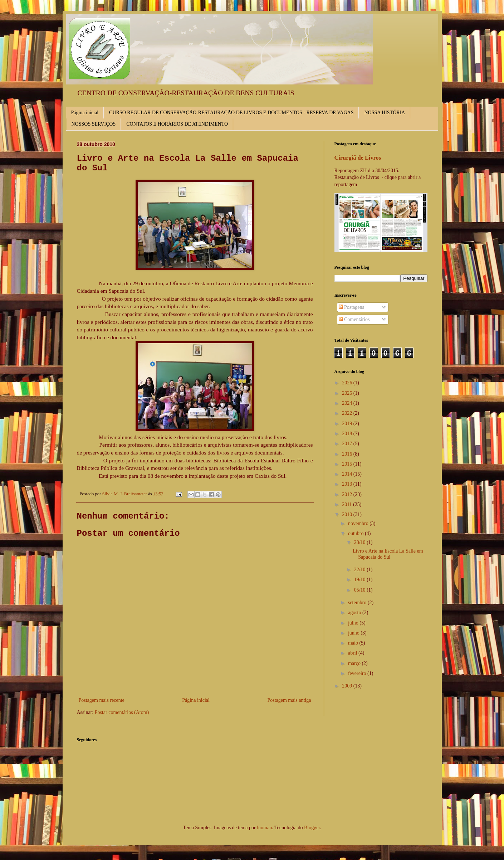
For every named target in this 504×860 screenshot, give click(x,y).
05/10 (360, 590)
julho (354, 623)
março (355, 663)
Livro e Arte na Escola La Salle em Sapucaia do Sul (388, 554)
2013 (348, 484)
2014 (348, 474)
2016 (348, 454)
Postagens (352, 307)
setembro (358, 603)
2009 (348, 686)
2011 (348, 504)
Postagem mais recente (102, 700)
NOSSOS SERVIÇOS (94, 124)
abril (353, 653)
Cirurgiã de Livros (358, 158)
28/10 (360, 542)
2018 (348, 434)
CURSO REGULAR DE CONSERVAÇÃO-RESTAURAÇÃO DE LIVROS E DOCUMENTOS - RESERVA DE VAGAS (231, 113)
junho (354, 633)
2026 (348, 383)
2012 (348, 494)
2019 (348, 424)
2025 (348, 393)
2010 (348, 514)
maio (354, 643)
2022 (348, 413)
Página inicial (85, 113)
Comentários (354, 319)
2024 (348, 403)
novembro (359, 523)
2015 (348, 464)
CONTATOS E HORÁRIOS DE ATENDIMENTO (177, 124)
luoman (264, 828)
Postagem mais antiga (289, 700)
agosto (355, 613)
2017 (348, 444)
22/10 (360, 570)
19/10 (360, 580)
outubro (356, 533)
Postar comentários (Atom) (122, 712)
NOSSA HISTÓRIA (385, 113)
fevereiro (358, 673)
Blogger (312, 828)
